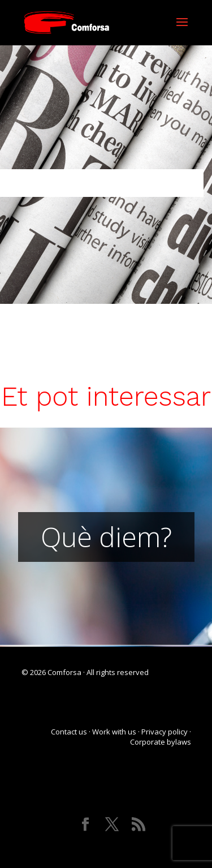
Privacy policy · (166, 732)
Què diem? (106, 537)
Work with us (114, 732)
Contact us (69, 732)
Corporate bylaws (161, 742)
